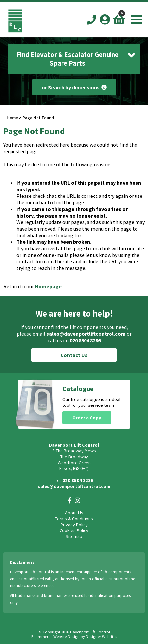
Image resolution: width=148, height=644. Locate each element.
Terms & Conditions (74, 519)
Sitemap (74, 536)
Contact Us (74, 355)
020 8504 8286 (85, 340)
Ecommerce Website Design (55, 637)
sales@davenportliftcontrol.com (86, 334)
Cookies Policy (74, 530)
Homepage (48, 286)
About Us (74, 513)
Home (12, 118)
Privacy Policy (74, 525)
